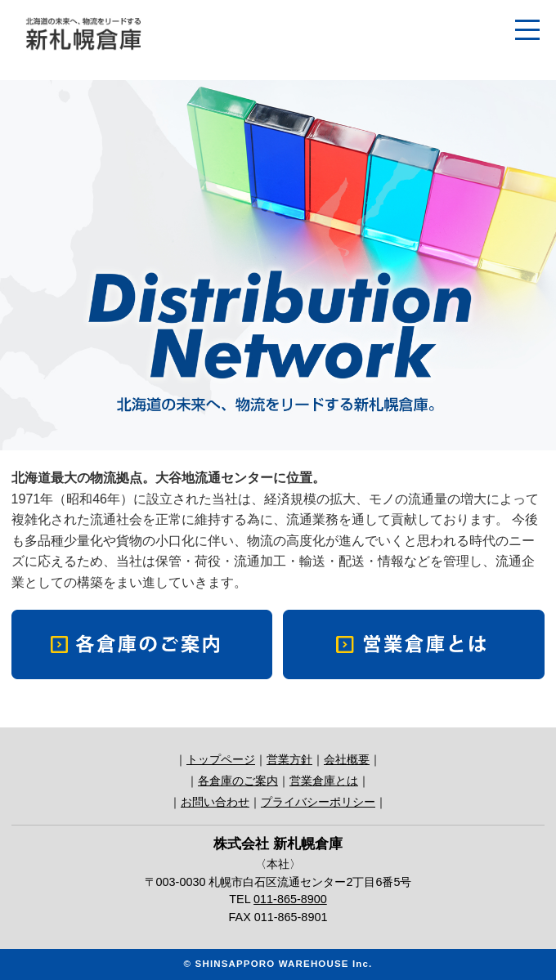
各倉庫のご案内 (238, 781)
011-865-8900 (290, 899)
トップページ (221, 759)
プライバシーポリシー (318, 802)
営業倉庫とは (324, 781)
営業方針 (289, 759)
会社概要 (347, 759)
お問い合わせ (215, 802)
